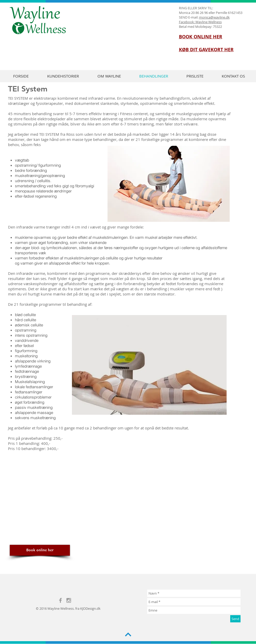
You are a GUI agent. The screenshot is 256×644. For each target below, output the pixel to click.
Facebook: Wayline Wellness (200, 22)
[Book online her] (40, 550)
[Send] (235, 619)
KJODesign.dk (90, 608)
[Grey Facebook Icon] (60, 600)
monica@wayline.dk (214, 17)
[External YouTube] (136, 498)
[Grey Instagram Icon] (69, 600)
